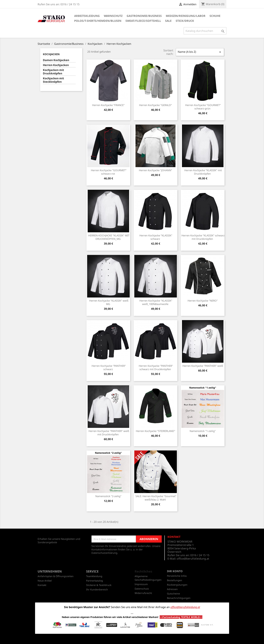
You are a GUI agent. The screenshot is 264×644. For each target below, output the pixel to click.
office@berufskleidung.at (193, 559)
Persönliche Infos (177, 576)
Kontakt (42, 585)
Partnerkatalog (95, 581)
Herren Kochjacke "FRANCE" (108, 105)
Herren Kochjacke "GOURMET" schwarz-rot (109, 172)
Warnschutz (113, 16)
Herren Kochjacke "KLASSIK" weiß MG (109, 302)
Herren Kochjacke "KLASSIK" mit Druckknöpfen (203, 172)
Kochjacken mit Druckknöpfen (53, 72)
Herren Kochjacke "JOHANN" (155, 170)
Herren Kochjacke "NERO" (203, 301)
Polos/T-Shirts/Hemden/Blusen (98, 21)
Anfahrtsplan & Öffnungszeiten (56, 576)
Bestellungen (175, 580)
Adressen (172, 589)
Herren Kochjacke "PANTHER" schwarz (109, 367)
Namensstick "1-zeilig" (203, 431)
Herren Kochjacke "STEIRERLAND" (155, 431)
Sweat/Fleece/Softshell (143, 21)
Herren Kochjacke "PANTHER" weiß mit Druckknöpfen (109, 433)
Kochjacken (51, 54)
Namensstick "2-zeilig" (108, 496)
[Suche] (205, 31)
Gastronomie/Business (144, 16)
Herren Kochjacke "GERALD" (155, 105)
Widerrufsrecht (143, 593)
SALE (168, 21)
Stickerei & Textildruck (99, 585)
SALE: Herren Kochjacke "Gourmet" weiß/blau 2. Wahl (156, 498)
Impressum (141, 584)
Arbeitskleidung (87, 16)
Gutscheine (173, 594)
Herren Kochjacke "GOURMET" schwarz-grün (203, 107)
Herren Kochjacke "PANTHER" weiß (203, 366)
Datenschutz (142, 589)
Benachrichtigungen (179, 598)
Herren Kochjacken (56, 65)
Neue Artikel (45, 581)
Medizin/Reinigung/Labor (186, 16)
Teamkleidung (94, 576)
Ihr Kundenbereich (97, 589)
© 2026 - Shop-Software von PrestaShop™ (132, 640)
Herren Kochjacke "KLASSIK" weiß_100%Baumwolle (156, 302)
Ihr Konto (175, 571)
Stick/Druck (185, 21)
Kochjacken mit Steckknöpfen (53, 80)
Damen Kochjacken (56, 60)
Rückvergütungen (177, 585)
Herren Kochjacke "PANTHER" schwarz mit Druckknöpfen (156, 367)
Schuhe (215, 16)
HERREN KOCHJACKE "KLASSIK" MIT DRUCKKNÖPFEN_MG (109, 237)
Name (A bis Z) (200, 52)
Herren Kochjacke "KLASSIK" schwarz (156, 237)
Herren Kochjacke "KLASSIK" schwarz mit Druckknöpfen (203, 237)
